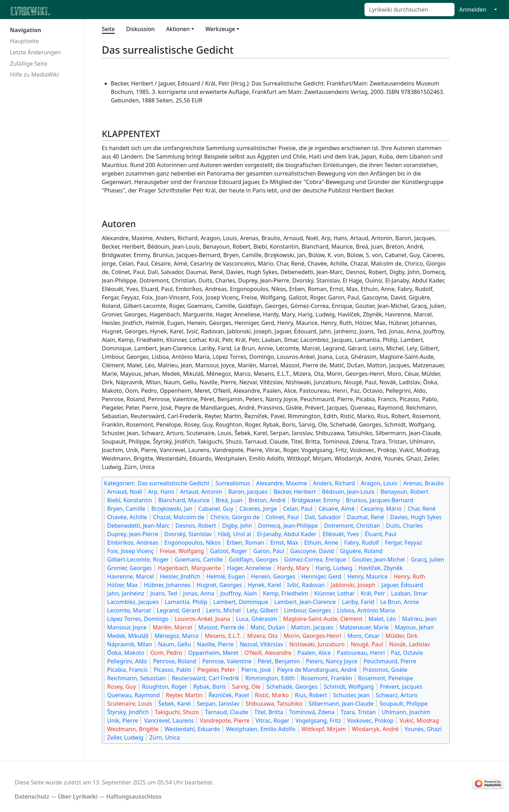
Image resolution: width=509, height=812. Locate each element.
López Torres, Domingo (138, 619)
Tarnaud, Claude (227, 712)
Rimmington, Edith (270, 678)
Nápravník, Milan (130, 644)
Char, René (422, 509)
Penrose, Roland (175, 661)
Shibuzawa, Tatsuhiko (274, 704)
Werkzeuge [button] (220, 29)
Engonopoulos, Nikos (192, 543)
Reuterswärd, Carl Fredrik (206, 678)
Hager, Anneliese (249, 568)
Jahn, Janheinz (126, 593)
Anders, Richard (334, 483)
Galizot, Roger (229, 551)
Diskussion (141, 29)
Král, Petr (373, 593)
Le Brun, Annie (399, 602)
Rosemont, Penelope (385, 678)
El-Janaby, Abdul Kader (287, 534)
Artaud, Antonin (201, 492)
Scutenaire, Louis (130, 704)
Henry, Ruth (409, 576)
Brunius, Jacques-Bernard (380, 500)
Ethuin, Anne (321, 543)
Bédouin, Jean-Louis (348, 492)
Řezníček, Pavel (229, 695)
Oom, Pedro (166, 653)
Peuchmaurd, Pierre (390, 661)
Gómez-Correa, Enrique (315, 559)
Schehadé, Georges (292, 687)
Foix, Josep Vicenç (130, 551)
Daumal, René (366, 517)
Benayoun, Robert (404, 492)
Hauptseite (24, 41)
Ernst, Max (284, 543)
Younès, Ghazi (423, 729)
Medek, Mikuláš (128, 636)
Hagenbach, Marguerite (189, 568)
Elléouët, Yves (341, 534)
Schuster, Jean (351, 695)
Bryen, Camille (126, 509)
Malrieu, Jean (420, 619)
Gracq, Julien (427, 559)
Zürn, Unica (165, 737)
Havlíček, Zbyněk (381, 568)
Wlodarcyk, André (375, 729)
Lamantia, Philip (186, 602)
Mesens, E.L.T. (223, 636)
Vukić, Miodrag (419, 721)
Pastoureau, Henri (361, 653)
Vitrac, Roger (273, 721)
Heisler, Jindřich (180, 576)
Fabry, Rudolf (362, 543)
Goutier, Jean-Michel (378, 559)
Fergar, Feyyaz (403, 543)
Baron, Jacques (248, 492)
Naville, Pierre (215, 644)
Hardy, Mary (293, 568)
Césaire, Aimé (337, 509)
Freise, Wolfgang (182, 551)
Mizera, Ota (262, 636)
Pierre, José (256, 670)
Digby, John (237, 526)
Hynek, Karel (264, 585)
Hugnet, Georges (219, 585)
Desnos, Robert (196, 526)
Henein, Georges (273, 576)
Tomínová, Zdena (312, 712)
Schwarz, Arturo (397, 695)
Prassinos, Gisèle (385, 670)
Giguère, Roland (361, 551)
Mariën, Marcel (172, 627)
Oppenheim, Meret (213, 653)
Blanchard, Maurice (184, 500)
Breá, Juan (229, 500)
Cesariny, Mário (381, 509)
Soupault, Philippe (404, 704)
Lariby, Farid (358, 602)
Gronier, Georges (129, 568)
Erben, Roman (245, 543)
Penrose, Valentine (227, 661)
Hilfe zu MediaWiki (34, 75)
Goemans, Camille (199, 559)
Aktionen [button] (178, 29)
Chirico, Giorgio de (235, 517)
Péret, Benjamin (279, 661)
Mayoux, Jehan (414, 627)
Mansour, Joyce (127, 627)
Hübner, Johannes (167, 585)
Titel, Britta (269, 712)
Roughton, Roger (165, 687)
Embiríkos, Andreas (133, 543)
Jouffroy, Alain (239, 593)
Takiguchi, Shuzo (177, 712)
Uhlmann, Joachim (406, 712)
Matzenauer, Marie (364, 627)
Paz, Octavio (407, 653)
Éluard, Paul (381, 534)
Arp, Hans (161, 492)
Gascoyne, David (312, 551)
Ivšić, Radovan (306, 585)
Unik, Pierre (122, 721)
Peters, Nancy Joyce (332, 661)
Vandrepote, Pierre (225, 721)
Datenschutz (32, 796)
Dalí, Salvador (323, 517)
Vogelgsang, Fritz (318, 721)
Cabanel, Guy (216, 509)
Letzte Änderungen (35, 52)
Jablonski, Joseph (353, 585)
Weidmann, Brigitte (133, 729)
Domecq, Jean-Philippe (288, 526)
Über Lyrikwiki (78, 796)
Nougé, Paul (367, 644)
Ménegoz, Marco (177, 636)
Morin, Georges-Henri (313, 636)
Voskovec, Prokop (370, 721)
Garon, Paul (269, 551)
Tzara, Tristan (358, 712)
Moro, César (364, 636)
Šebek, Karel (175, 704)
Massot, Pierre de (221, 627)
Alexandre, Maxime (281, 483)
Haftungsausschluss (134, 796)
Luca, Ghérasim (257, 619)
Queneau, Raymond (133, 695)
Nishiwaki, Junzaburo (317, 644)
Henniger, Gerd (321, 576)
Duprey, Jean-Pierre (133, 534)
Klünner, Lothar (335, 593)
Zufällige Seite (29, 64)
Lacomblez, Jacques (133, 602)
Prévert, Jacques (401, 687)
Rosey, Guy (122, 687)
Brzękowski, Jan (172, 509)
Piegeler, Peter (216, 670)
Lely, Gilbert (262, 610)
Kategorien (119, 483)
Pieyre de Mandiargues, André (317, 670)
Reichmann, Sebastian (136, 678)
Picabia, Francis (127, 670)
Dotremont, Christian (352, 526)
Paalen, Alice (314, 653)
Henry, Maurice (368, 576)
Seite (108, 29)
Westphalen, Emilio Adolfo (261, 729)
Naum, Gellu (174, 644)
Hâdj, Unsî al (234, 534)
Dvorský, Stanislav (188, 534)
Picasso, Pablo (172, 670)
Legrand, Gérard (179, 610)
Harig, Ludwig (334, 568)
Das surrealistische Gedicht (173, 483)
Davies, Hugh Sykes (416, 517)
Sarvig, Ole (246, 687)
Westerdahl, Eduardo (192, 729)
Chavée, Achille (127, 517)
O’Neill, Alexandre (268, 653)
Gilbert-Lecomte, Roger (138, 559)
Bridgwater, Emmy (316, 500)
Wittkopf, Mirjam (324, 729)
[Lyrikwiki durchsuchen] (409, 10)
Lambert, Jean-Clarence (305, 602)
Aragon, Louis (379, 483)
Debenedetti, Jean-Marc (138, 526)
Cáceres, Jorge (258, 509)
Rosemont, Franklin (326, 678)
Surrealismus (233, 483)
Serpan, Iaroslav (218, 704)
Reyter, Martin (184, 695)
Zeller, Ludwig (125, 737)
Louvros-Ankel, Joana (202, 619)
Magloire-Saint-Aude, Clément (323, 619)
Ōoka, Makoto (126, 653)
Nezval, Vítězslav (261, 644)
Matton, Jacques (312, 627)
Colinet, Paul (282, 517)
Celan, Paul (298, 509)
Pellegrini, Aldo (127, 661)
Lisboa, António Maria (366, 610)
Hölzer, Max (122, 585)
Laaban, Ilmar (409, 593)
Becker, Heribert (295, 492)
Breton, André (267, 500)
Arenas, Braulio (423, 483)
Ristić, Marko (272, 695)
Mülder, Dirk (402, 636)
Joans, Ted (164, 593)
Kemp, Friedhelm (286, 593)
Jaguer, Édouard (402, 585)
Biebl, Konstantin (130, 500)
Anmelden (473, 10)
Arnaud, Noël (125, 492)
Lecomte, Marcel (129, 610)
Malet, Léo (382, 619)
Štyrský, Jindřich (128, 712)
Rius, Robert (311, 695)
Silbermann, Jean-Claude (341, 704)
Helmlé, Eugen (226, 576)
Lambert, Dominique (241, 602)
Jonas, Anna (199, 593)
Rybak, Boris (210, 687)
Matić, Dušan (268, 627)
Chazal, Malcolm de (179, 517)
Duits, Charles (404, 526)
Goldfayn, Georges (253, 559)
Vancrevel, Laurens (169, 721)
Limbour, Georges (308, 610)
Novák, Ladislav (410, 644)
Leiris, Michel (223, 610)
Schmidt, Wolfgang (349, 687)
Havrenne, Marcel (130, 576)
